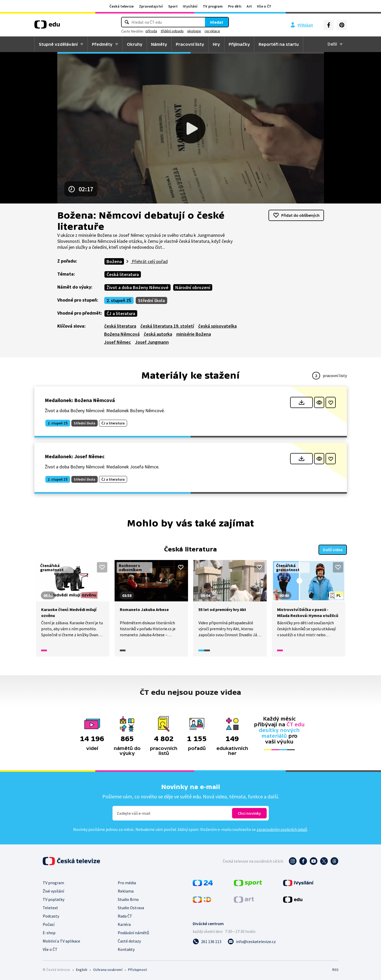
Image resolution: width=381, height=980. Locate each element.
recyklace (212, 31)
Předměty (102, 44)
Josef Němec (118, 342)
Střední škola (151, 300)
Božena (114, 261)
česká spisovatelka (217, 326)
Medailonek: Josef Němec (75, 456)
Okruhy (135, 44)
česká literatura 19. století (167, 326)
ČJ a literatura (121, 313)
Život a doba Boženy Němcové (138, 287)
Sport (173, 6)
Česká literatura (123, 274)
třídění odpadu (172, 31)
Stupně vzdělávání (58, 44)
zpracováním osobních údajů (282, 829)
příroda (151, 31)
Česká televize (121, 6)
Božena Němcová (122, 334)
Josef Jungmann (152, 342)
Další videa (333, 549)
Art (249, 6)
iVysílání (190, 6)
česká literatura (120, 326)
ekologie (194, 31)
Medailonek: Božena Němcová (80, 400)
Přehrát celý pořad (149, 261)
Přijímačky (239, 44)
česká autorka (158, 334)
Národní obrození (193, 287)
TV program (213, 6)
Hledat (217, 22)
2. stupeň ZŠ (119, 300)
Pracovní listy (190, 44)
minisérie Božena (194, 334)
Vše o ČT (264, 6)
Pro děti (235, 6)
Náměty (159, 44)
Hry (216, 44)
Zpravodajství (151, 6)
